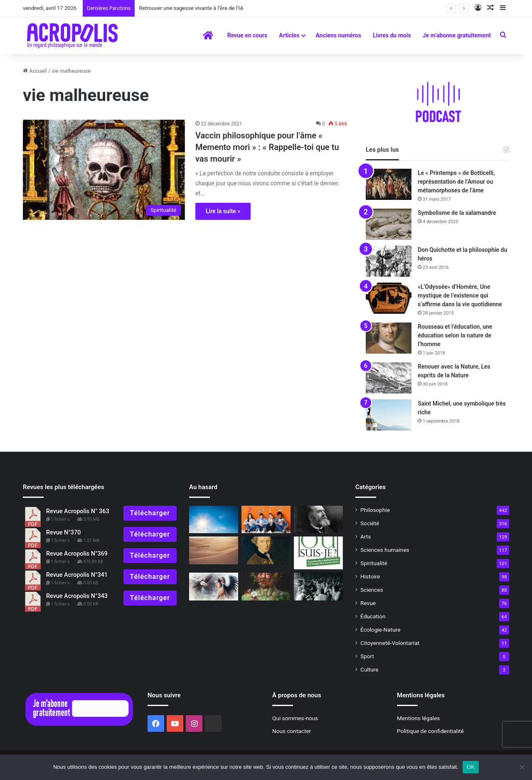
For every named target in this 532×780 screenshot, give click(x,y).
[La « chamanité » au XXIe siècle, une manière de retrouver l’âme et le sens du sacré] (214, 587)
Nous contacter (292, 731)
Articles (289, 35)
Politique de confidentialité (430, 731)
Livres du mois (392, 35)
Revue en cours (248, 35)
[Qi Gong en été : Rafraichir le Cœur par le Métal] (214, 520)
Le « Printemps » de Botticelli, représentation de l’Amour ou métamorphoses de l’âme (456, 182)
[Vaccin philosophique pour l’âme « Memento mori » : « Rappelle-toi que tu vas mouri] (104, 170)
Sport (367, 656)
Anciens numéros (338, 35)
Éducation (373, 616)
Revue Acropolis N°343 (77, 596)
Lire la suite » (223, 211)
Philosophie (375, 510)
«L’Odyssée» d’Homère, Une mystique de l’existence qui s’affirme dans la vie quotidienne (460, 295)
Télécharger (150, 513)
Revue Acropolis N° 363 (78, 511)
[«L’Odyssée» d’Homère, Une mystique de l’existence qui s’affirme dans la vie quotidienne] (389, 298)
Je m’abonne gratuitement (457, 35)
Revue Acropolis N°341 (77, 575)
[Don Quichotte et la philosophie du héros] (389, 261)
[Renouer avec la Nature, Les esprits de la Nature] (389, 378)
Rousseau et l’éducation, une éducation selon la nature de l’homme (455, 335)
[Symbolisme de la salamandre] (389, 224)
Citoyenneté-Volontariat (390, 643)
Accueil (35, 71)
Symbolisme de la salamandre (457, 213)
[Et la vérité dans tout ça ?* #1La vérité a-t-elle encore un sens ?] (266, 587)
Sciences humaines (385, 550)
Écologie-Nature (380, 630)
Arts (366, 536)
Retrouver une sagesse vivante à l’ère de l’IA (191, 8)
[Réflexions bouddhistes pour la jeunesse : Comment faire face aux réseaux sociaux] (266, 520)
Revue (368, 603)
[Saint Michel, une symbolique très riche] (389, 415)
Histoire (370, 576)
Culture (369, 669)
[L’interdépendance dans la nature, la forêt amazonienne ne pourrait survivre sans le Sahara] (214, 550)
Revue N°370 (63, 533)
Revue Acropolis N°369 (77, 554)
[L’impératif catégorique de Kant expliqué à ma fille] (266, 550)
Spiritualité (374, 563)
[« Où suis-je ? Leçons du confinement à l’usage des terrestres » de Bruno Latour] (318, 553)
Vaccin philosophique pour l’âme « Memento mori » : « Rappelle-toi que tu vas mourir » (267, 147)
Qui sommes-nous (295, 718)
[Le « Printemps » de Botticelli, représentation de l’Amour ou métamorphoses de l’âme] (389, 184)
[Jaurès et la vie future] (318, 520)
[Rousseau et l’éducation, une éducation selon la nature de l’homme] (389, 338)
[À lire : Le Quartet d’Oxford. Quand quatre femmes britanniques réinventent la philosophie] (318, 587)
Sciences (372, 590)
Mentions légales (418, 718)
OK (471, 767)
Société (370, 523)
